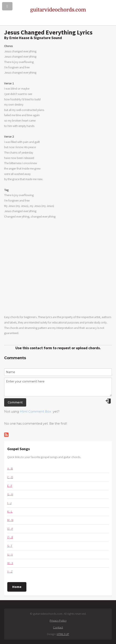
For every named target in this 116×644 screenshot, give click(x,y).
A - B (10, 468)
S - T (10, 546)
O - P (10, 529)
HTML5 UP (63, 634)
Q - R (10, 537)
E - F (10, 486)
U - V (10, 554)
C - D (10, 477)
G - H (10, 494)
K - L (10, 511)
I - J (9, 503)
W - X (10, 563)
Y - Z (10, 571)
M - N (10, 520)
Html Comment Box (35, 412)
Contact (58, 627)
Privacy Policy (58, 621)
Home (17, 587)
